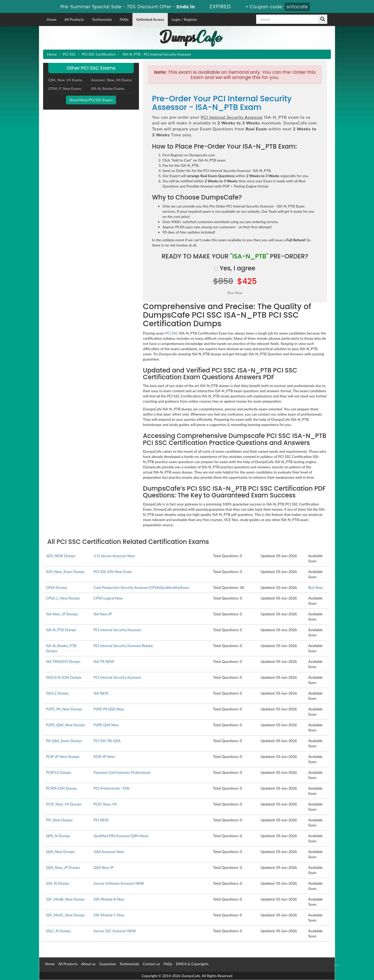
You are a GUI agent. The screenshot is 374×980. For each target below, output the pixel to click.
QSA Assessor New (109, 852)
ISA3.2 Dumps (57, 693)
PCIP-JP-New (104, 756)
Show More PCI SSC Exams (91, 100)
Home (52, 19)
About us (88, 964)
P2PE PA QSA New (109, 709)
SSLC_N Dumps (58, 931)
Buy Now (316, 587)
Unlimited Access (150, 19)
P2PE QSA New (106, 725)
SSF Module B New (109, 899)
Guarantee (108, 964)
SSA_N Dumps (58, 883)
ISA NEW (101, 693)
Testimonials (102, 19)
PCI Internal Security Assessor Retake (123, 646)
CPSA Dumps (57, 587)
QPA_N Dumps (58, 836)
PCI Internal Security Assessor (117, 630)
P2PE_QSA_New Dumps (65, 725)
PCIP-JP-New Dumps (63, 756)
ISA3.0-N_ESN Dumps (64, 677)
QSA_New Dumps (60, 852)
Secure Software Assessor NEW (119, 883)
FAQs (124, 19)
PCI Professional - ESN (111, 788)
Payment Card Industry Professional (122, 772)
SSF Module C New (109, 915)
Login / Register (184, 19)
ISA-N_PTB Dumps (61, 630)
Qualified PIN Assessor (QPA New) (121, 836)
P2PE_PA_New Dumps (64, 709)
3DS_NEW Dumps (61, 556)
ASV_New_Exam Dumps (65, 572)
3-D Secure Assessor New (114, 556)
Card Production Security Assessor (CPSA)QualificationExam (141, 587)
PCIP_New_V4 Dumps (64, 804)
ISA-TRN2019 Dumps (63, 661)
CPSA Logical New (108, 598)
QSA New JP (103, 867)
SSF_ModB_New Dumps (65, 899)
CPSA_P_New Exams (65, 88)
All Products (74, 19)
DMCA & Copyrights (192, 964)
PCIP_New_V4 (105, 804)
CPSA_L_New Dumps (63, 598)
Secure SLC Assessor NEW (115, 931)
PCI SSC (69, 54)
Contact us (151, 964)
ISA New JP (103, 614)
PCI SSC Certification (99, 54)
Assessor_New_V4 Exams (112, 80)
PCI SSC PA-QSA (107, 741)
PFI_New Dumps (59, 820)
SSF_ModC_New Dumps (65, 915)
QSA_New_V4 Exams (65, 80)
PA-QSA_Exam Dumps (64, 741)
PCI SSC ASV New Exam (113, 572)
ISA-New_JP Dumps (62, 614)
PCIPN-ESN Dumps (62, 788)
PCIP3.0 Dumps (59, 772)
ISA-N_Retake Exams (108, 88)
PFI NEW (101, 820)
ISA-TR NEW (104, 661)
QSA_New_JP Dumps (63, 867)
